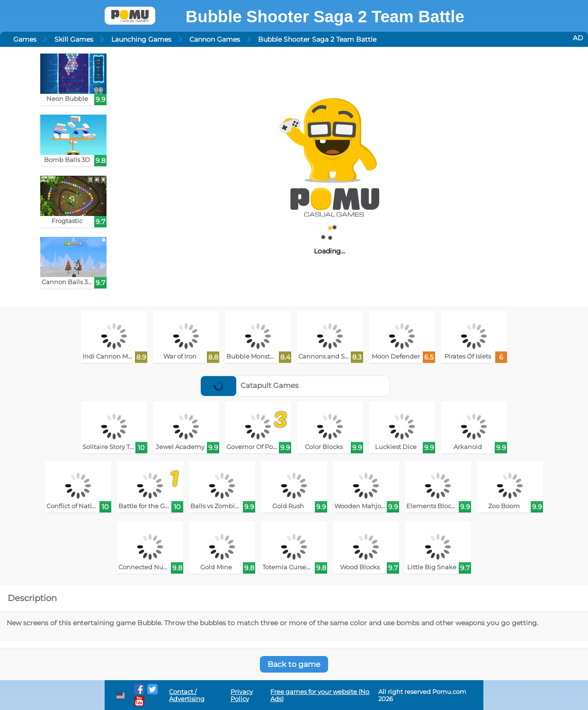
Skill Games (74, 39)
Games (25, 39)
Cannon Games (215, 39)
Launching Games (141, 39)
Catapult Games (249, 385)
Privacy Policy (242, 695)
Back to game (294, 664)
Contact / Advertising (187, 695)
